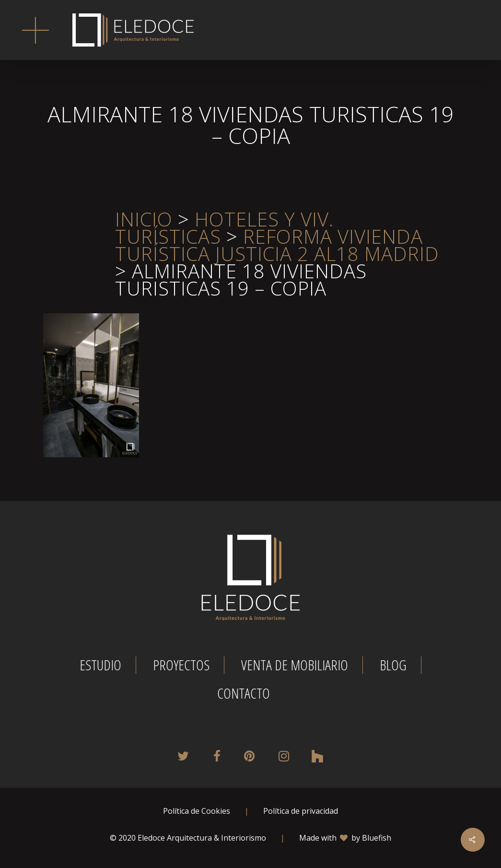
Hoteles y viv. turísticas (224, 228)
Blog (393, 665)
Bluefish (377, 838)
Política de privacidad (301, 811)
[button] (35, 30)
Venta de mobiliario (295, 665)
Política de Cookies (197, 811)
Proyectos (181, 665)
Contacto (244, 693)
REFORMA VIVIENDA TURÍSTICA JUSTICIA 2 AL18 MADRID (277, 245)
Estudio (100, 665)
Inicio (144, 219)
